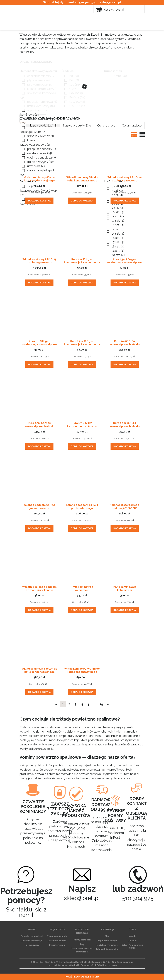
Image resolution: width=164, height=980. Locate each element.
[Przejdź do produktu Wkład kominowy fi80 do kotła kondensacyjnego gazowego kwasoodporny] (82, 152)
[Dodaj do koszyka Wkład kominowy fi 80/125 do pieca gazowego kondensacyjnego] (39, 283)
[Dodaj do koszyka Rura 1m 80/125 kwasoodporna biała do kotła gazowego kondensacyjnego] (82, 446)
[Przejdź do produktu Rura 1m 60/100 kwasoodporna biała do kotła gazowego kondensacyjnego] (125, 315)
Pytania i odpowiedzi (32, 936)
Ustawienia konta (57, 941)
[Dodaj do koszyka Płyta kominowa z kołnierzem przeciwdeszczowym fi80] (125, 610)
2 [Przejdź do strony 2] (69, 704)
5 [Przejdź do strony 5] (88, 704)
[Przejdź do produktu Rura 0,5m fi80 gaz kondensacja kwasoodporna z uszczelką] (82, 315)
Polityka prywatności (107, 945)
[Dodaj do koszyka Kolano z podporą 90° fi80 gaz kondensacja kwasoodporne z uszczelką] (82, 528)
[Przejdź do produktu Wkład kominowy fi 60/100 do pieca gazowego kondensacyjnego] (125, 152)
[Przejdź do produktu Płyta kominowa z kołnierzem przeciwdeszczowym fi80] (125, 561)
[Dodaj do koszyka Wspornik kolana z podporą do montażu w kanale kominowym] (39, 610)
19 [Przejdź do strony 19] (101, 704)
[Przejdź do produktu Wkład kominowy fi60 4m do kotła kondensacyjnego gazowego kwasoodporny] (39, 643)
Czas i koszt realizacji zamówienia (82, 950)
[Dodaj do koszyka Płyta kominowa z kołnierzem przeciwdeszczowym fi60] (82, 610)
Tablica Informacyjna (107, 949)
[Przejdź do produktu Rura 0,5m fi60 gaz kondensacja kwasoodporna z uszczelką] (125, 234)
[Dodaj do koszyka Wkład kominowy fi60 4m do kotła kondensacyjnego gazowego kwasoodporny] (39, 692)
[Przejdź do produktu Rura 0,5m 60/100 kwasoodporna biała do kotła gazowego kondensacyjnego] (39, 397)
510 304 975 (87, 2)
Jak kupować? (32, 945)
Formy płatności (82, 940)
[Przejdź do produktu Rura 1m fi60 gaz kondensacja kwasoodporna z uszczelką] (82, 234)
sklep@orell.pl (110, 2)
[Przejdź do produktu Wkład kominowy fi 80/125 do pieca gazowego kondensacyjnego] (39, 234)
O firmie (132, 941)
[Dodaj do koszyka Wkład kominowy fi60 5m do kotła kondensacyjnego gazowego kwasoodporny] (82, 692)
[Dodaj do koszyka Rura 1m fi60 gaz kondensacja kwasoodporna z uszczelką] (82, 283)
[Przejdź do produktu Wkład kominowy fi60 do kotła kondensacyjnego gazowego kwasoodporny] (39, 152)
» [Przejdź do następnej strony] (108, 704)
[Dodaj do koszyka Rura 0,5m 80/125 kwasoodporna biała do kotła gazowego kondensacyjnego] (125, 446)
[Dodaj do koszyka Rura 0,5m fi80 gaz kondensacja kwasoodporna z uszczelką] (82, 364)
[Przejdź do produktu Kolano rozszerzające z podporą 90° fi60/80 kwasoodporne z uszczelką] (125, 479)
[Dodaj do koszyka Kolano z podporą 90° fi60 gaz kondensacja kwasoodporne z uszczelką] (39, 528)
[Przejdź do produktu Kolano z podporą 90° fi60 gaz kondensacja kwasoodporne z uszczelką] (39, 479)
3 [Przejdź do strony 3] (76, 704)
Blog (107, 936)
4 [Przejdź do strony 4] (82, 704)
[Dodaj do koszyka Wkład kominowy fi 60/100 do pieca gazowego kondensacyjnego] (125, 201)
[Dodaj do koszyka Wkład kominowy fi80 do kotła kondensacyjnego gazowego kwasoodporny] (82, 201)
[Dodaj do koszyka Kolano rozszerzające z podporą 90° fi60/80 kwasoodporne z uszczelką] (125, 528)
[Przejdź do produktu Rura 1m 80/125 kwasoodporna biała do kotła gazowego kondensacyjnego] (82, 397)
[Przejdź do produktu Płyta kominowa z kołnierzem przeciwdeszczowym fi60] (82, 561)
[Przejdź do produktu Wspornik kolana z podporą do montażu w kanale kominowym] (39, 561)
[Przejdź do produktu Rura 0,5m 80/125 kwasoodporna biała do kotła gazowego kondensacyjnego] (125, 397)
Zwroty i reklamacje (32, 941)
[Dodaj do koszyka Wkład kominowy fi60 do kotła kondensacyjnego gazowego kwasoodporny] (39, 201)
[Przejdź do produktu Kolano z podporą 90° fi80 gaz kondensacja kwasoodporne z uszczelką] (82, 479)
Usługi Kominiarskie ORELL (132, 946)
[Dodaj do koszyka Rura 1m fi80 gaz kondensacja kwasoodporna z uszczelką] (39, 364)
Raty (82, 944)
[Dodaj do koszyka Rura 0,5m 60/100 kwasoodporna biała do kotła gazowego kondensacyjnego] (39, 446)
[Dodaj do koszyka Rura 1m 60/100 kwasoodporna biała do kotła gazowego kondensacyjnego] (125, 364)
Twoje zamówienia (57, 936)
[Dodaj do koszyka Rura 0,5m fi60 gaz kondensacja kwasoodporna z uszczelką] (125, 283)
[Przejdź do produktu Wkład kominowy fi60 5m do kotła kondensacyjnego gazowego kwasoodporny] (82, 643)
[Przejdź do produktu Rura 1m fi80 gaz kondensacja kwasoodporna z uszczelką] (39, 315)
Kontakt (132, 936)
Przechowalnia (57, 945)
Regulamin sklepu (107, 941)
